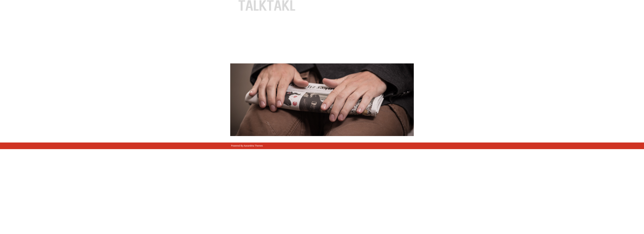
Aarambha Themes (253, 146)
